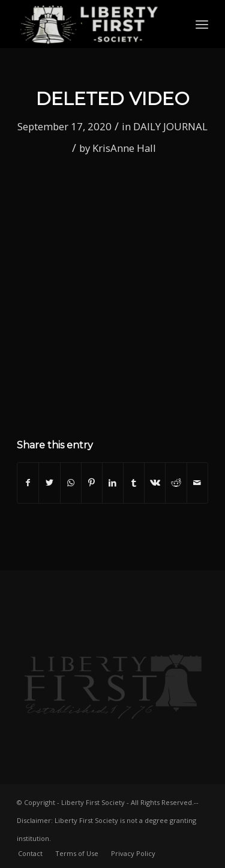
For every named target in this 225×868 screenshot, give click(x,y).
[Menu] (202, 24)
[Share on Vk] (155, 483)
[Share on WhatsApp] (71, 483)
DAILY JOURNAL (170, 126)
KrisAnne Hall (124, 148)
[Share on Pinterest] (92, 483)
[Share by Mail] (197, 483)
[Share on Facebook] (28, 483)
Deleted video (113, 99)
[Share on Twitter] (49, 483)
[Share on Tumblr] (134, 483)
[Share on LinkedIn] (113, 483)
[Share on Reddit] (176, 483)
